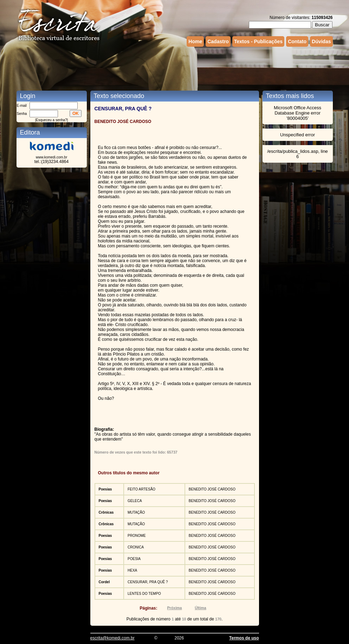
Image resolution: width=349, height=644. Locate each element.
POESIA (134, 559)
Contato (297, 41)
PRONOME (137, 536)
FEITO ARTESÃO (141, 489)
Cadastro (218, 41)
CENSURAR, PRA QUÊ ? (148, 582)
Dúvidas (321, 41)
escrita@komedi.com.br (112, 638)
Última (201, 608)
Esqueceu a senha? (51, 120)
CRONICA (136, 547)
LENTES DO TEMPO (144, 594)
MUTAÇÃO (136, 512)
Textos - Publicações (258, 41)
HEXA (132, 570)
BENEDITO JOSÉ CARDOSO (212, 489)
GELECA (135, 501)
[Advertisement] (175, 68)
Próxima (174, 608)
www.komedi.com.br (51, 157)
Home (195, 41)
